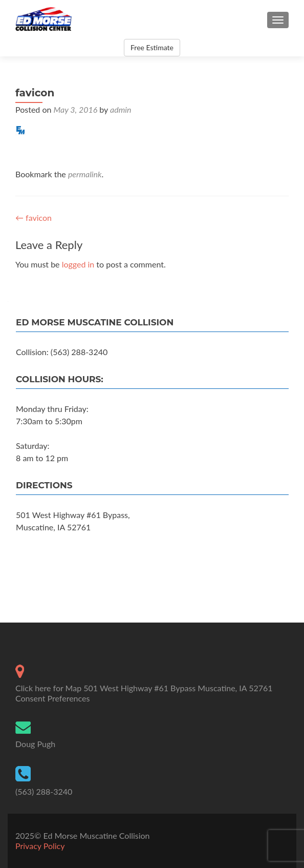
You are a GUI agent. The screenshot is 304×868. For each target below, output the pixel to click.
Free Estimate (152, 47)
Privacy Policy (40, 846)
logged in (78, 264)
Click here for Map (48, 688)
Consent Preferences (52, 698)
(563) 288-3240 (44, 791)
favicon (34, 218)
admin (121, 109)
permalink (85, 174)
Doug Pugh (35, 744)
